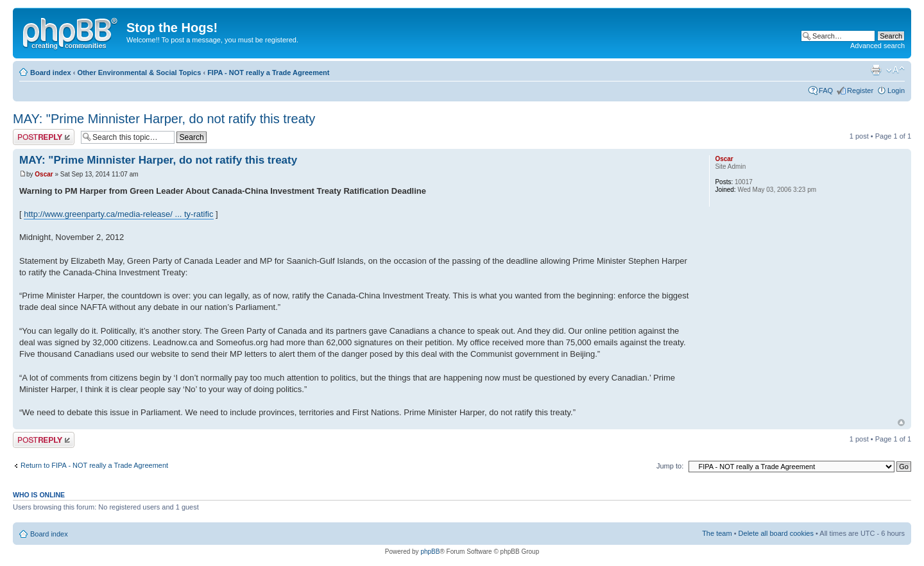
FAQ (826, 90)
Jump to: (670, 466)
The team (717, 533)
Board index (51, 73)
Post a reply (44, 137)
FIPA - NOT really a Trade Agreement (268, 73)
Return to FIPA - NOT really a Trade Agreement (94, 465)
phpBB (430, 552)
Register (860, 90)
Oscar (44, 174)
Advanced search (877, 46)
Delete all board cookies (776, 533)
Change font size (895, 70)
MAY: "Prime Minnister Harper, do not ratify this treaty (164, 119)
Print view (876, 70)
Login (896, 90)
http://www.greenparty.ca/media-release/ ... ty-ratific (118, 214)
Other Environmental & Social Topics (139, 73)
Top (901, 423)
